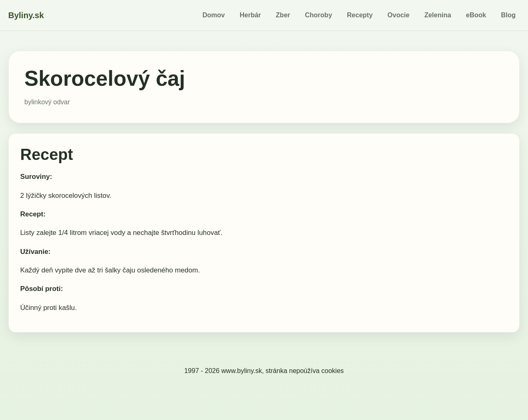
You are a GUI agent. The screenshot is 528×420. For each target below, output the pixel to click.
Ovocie (398, 15)
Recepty (360, 15)
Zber (283, 15)
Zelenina (438, 15)
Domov (214, 15)
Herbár (250, 15)
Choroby (318, 15)
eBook (476, 15)
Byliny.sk (26, 15)
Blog (508, 15)
